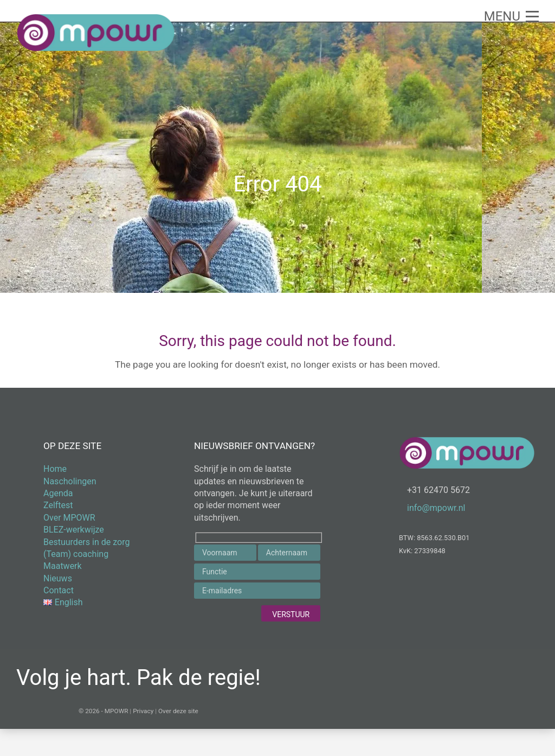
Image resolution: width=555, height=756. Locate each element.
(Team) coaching (76, 554)
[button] (511, 16)
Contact (59, 590)
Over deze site (178, 711)
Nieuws (58, 578)
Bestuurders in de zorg (86, 542)
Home (55, 469)
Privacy (143, 711)
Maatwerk (63, 566)
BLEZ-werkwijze (74, 530)
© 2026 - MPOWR (103, 711)
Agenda (58, 493)
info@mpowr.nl (436, 508)
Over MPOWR (69, 518)
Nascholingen (70, 481)
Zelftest (58, 505)
